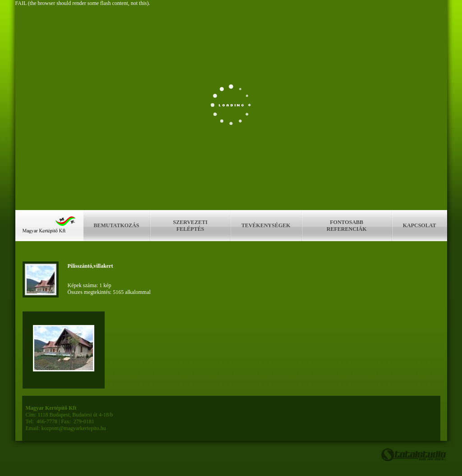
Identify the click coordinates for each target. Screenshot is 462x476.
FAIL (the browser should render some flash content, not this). (83, 3)
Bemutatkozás (117, 225)
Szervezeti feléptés (190, 226)
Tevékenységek (266, 225)
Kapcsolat (420, 225)
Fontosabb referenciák (347, 226)
